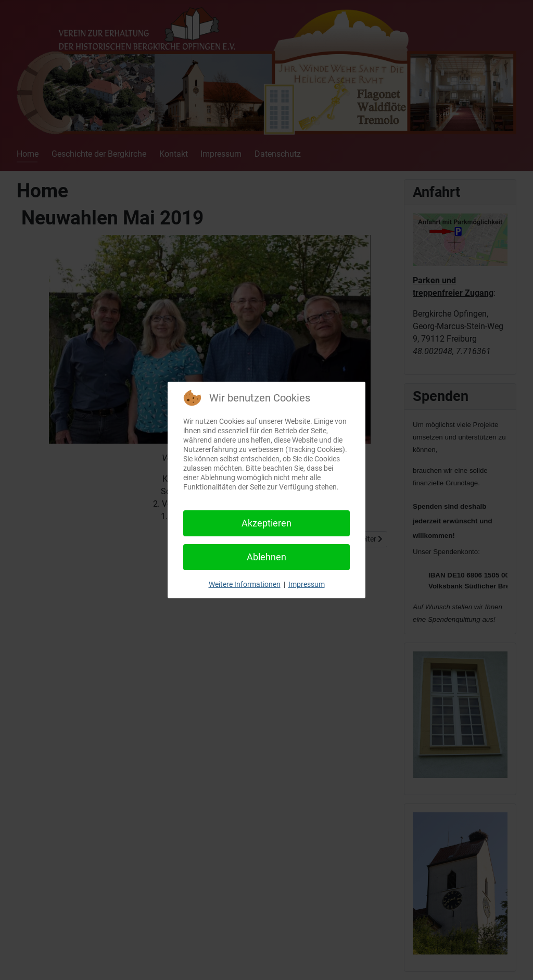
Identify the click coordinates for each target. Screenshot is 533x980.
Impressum (307, 584)
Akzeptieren (266, 523)
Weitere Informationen (245, 584)
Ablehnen (266, 557)
